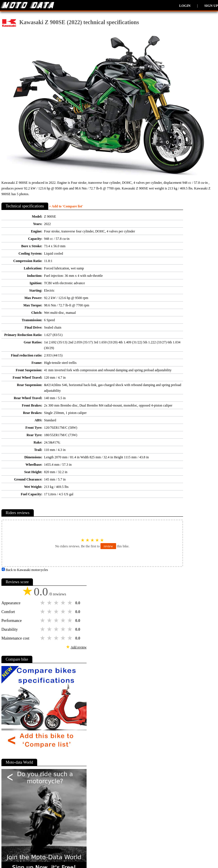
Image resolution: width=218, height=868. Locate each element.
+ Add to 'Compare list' (66, 206)
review (108, 546)
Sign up (211, 6)
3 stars (57, 603)
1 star (43, 603)
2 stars (50, 603)
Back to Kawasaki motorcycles (25, 570)
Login (185, 6)
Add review (79, 647)
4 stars (64, 603)
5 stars (70, 603)
